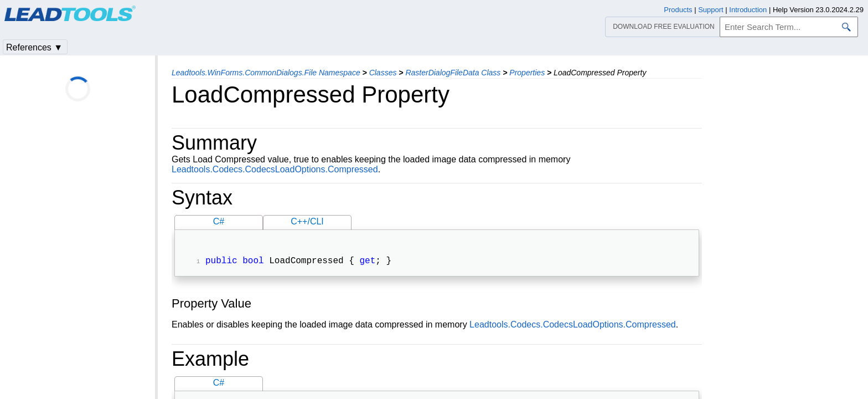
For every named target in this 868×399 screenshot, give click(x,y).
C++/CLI (307, 221)
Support (711, 10)
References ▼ (34, 47)
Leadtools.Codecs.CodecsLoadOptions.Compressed (275, 169)
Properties (527, 73)
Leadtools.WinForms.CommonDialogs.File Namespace (266, 73)
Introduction (748, 10)
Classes (383, 73)
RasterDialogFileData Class (453, 73)
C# (219, 221)
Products (678, 10)
